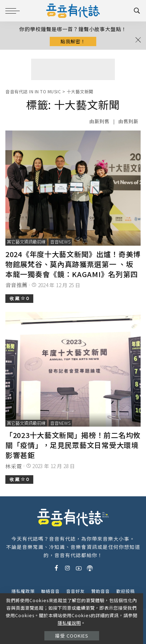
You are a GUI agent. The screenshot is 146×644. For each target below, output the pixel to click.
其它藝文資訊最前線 (26, 242)
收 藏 (19, 298)
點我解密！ (73, 41)
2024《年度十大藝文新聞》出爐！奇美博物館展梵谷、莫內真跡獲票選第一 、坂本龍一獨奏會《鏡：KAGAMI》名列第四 (73, 264)
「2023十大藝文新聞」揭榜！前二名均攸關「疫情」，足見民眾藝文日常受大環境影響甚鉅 (73, 445)
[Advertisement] (73, 69)
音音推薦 (16, 285)
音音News (60, 242)
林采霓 (14, 466)
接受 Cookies (72, 636)
